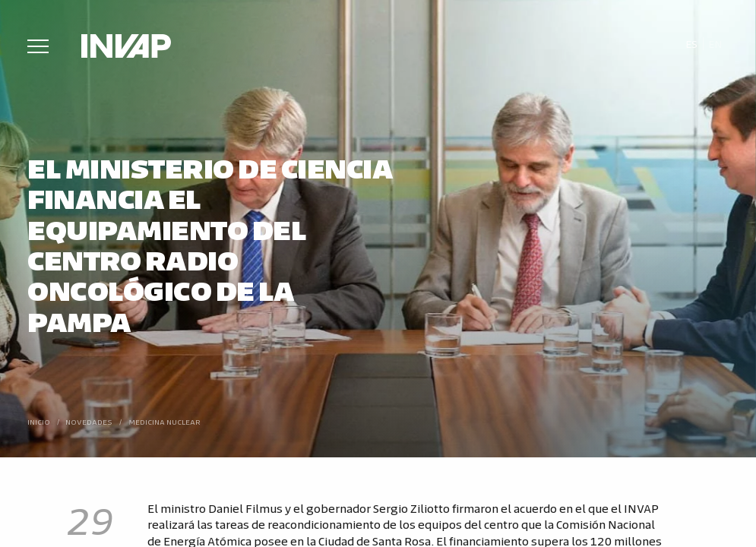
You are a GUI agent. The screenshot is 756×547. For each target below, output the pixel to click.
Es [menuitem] (691, 44)
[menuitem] (691, 44)
